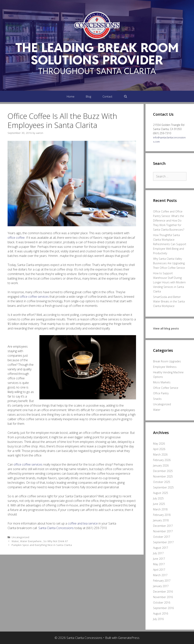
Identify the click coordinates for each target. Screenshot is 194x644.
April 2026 (159, 449)
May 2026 (159, 444)
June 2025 (159, 504)
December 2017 (163, 526)
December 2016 (163, 592)
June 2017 (159, 559)
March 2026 (160, 455)
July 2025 (158, 498)
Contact (107, 96)
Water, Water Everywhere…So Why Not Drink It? (40, 541)
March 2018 (160, 509)
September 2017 (163, 542)
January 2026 (161, 465)
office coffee (16, 238)
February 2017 (162, 581)
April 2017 (159, 570)
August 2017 (161, 548)
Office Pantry (161, 393)
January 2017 (161, 586)
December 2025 (163, 471)
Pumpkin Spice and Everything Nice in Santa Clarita (42, 545)
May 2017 (159, 564)
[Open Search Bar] (126, 96)
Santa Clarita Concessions (56, 528)
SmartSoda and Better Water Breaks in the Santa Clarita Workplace (169, 301)
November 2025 (163, 476)
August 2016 (161, 613)
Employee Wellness (165, 367)
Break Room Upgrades (167, 361)
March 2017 (160, 575)
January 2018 (161, 520)
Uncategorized (20, 537)
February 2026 (162, 460)
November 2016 (163, 597)
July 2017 (158, 553)
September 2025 (163, 487)
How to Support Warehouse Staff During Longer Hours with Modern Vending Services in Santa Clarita (169, 282)
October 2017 (162, 537)
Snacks (157, 399)
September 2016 (163, 608)
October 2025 (162, 482)
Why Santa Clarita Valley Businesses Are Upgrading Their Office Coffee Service (169, 263)
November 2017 (163, 531)
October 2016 (162, 603)
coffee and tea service (83, 523)
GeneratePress (129, 638)
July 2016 (158, 619)
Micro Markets (162, 382)
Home (71, 96)
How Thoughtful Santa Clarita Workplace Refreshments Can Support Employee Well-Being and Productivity (170, 244)
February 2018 (162, 515)
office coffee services (34, 297)
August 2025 (161, 493)
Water (157, 410)
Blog (88, 96)
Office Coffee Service (166, 388)
